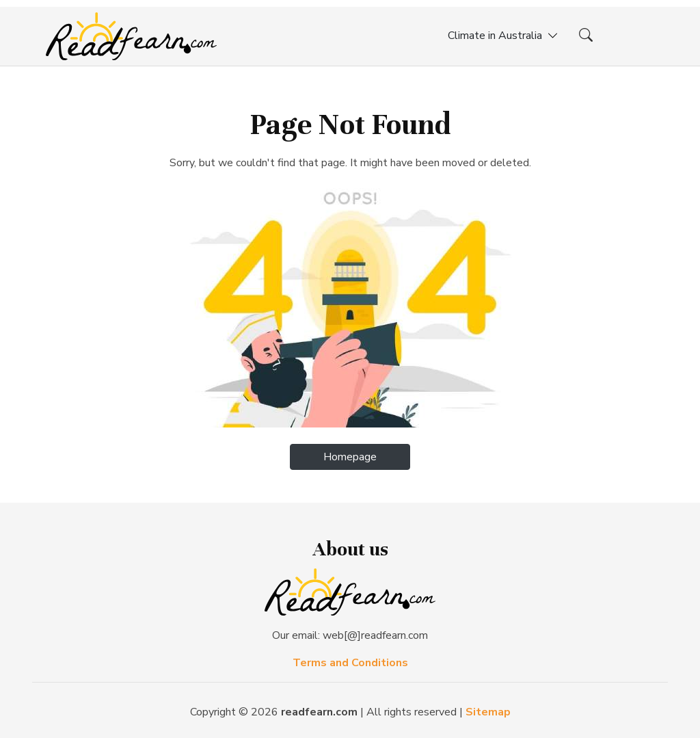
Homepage (350, 457)
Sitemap (488, 712)
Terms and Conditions (350, 663)
